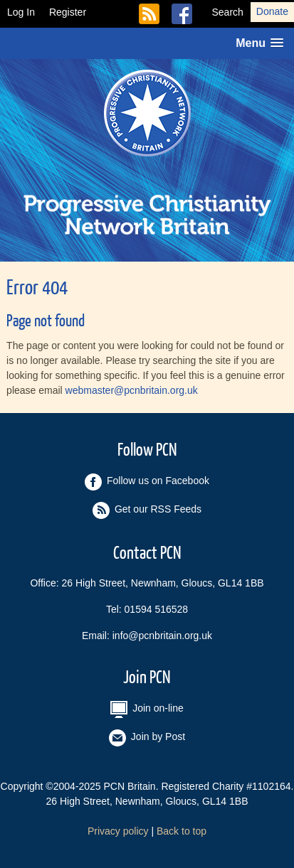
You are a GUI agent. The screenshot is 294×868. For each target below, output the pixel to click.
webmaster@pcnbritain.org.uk (132, 390)
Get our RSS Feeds (155, 14)
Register (68, 12)
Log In (21, 12)
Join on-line (147, 709)
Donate (272, 11)
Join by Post (147, 738)
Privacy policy (118, 831)
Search (227, 12)
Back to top (182, 831)
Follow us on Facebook (188, 14)
